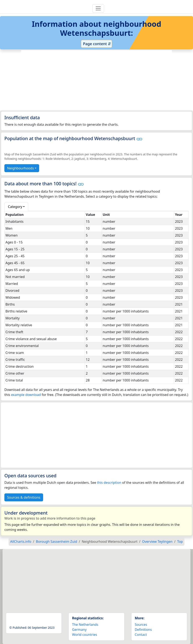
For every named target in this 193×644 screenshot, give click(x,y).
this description (109, 483)
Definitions (143, 630)
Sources (141, 625)
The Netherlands (85, 625)
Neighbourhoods (21, 168)
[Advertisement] (96, 80)
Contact (141, 635)
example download (26, 395)
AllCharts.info (21, 542)
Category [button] (15, 207)
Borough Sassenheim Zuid (57, 542)
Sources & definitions (24, 497)
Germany (79, 630)
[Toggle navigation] (98, 8)
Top (180, 542)
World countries (84, 635)
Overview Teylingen (157, 542)
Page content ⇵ (96, 44)
